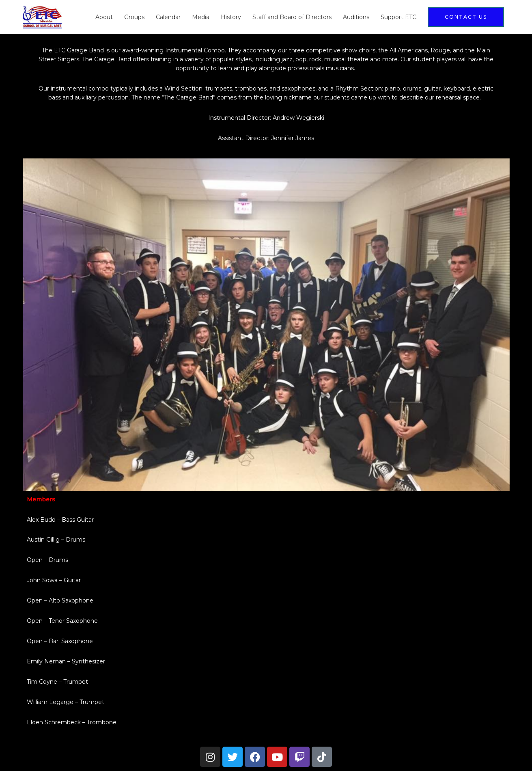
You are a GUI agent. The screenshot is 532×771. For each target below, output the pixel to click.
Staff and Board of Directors (292, 17)
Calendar (168, 17)
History (231, 17)
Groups (134, 17)
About (104, 17)
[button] (466, 17)
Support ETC (398, 17)
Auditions (356, 17)
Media (201, 17)
